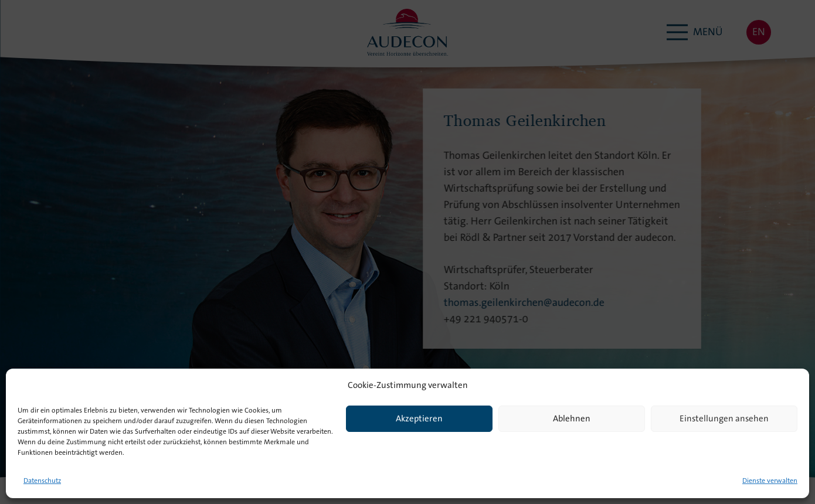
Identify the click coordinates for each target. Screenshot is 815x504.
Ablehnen (572, 419)
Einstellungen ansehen (724, 419)
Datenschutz (42, 481)
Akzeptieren (419, 419)
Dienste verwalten (770, 481)
